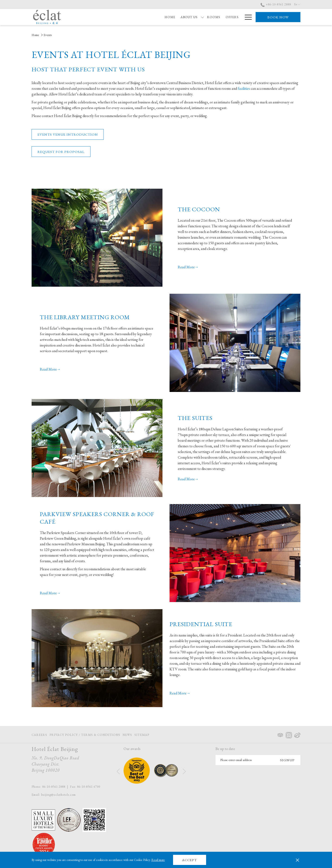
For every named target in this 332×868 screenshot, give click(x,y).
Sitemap (142, 735)
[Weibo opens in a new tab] (297, 734)
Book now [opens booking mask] (278, 17)
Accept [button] (189, 860)
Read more (158, 860)
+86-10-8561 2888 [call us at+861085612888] (276, 4)
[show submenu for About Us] (175, 17)
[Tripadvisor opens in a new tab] (280, 734)
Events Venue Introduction (68, 134)
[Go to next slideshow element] (184, 772)
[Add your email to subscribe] (245, 760)
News (127, 735)
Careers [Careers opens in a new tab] (39, 736)
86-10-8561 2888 (54, 787)
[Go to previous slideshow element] (118, 772)
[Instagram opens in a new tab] (289, 734)
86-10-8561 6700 (89, 787)
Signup (287, 760)
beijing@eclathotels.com (58, 795)
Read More (186, 267)
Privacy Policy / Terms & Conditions (85, 735)
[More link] (247, 17)
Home (35, 35)
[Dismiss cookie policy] (297, 860)
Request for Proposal (61, 152)
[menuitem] (142, 17)
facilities (244, 88)
